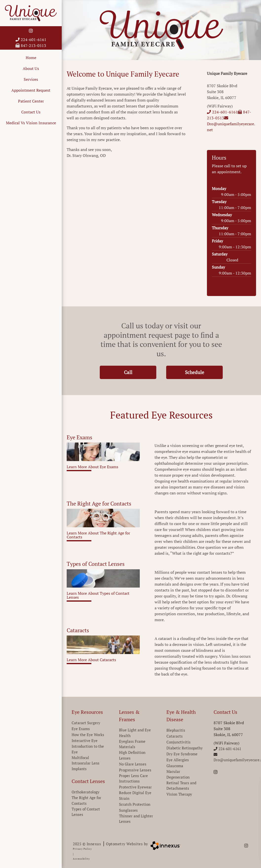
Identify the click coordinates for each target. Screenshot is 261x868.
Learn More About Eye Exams (92, 467)
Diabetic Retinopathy (185, 748)
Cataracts (175, 736)
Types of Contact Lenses (86, 812)
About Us (31, 68)
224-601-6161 (31, 40)
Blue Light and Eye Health (135, 733)
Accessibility (81, 859)
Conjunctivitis (179, 742)
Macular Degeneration (178, 774)
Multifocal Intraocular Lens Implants (86, 763)
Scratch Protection (135, 804)
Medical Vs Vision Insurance (31, 123)
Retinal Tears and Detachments (181, 786)
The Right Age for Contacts (86, 800)
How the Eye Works (88, 735)
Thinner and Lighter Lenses (136, 819)
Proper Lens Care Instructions (133, 778)
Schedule (198, 372)
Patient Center (31, 101)
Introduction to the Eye (88, 749)
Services (31, 79)
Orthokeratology (86, 792)
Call (134, 372)
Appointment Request (31, 90)
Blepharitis (176, 730)
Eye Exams (81, 729)
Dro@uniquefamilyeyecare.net (231, 124)
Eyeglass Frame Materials (132, 744)
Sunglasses (128, 810)
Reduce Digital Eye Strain (135, 795)
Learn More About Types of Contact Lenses (98, 596)
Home (31, 58)
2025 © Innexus (110, 844)
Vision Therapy (179, 794)
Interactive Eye (85, 741)
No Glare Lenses (133, 764)
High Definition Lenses (132, 755)
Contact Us (31, 112)
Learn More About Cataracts (91, 660)
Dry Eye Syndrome (182, 754)
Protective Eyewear (135, 787)
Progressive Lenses (135, 770)
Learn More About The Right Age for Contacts (98, 535)
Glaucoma (175, 766)
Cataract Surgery (86, 723)
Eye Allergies (178, 760)
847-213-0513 (31, 45)
